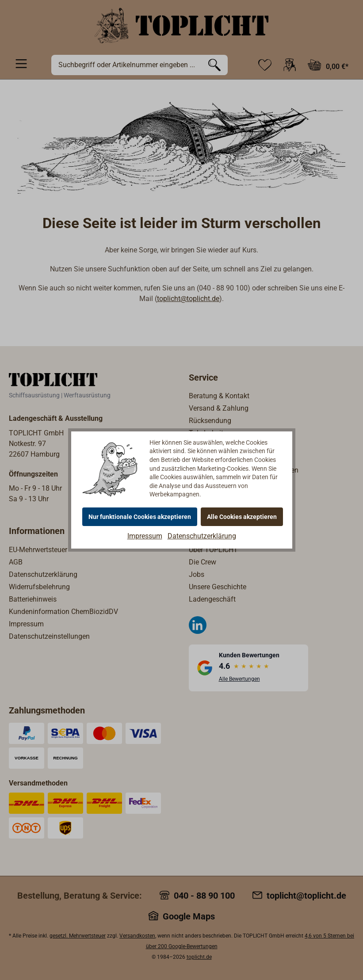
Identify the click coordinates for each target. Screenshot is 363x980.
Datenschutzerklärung (202, 536)
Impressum (145, 536)
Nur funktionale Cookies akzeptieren (140, 517)
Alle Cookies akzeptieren (242, 517)
